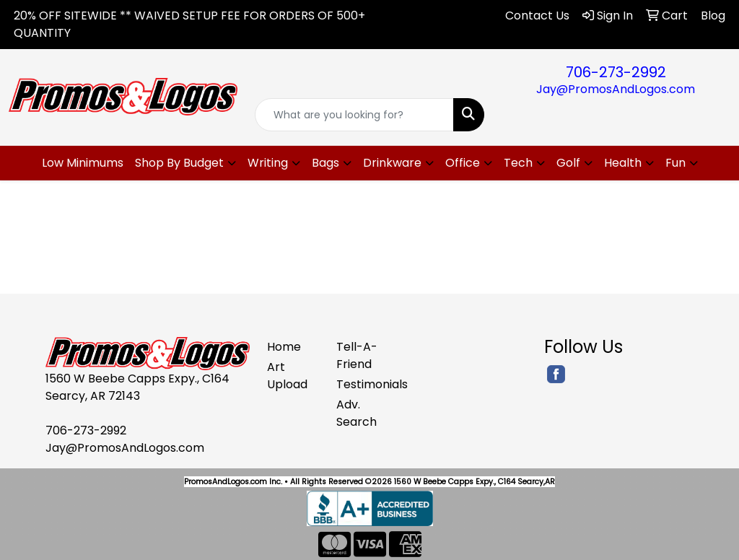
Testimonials (362, 384)
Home (284, 347)
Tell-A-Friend (357, 355)
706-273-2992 (616, 72)
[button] (185, 163)
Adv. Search (357, 413)
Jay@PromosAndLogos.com (616, 89)
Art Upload (287, 376)
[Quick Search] (354, 115)
